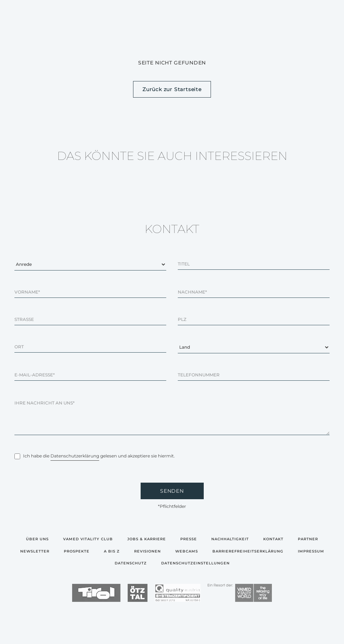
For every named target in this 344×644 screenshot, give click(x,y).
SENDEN (172, 491)
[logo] (96, 593)
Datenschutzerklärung (75, 456)
